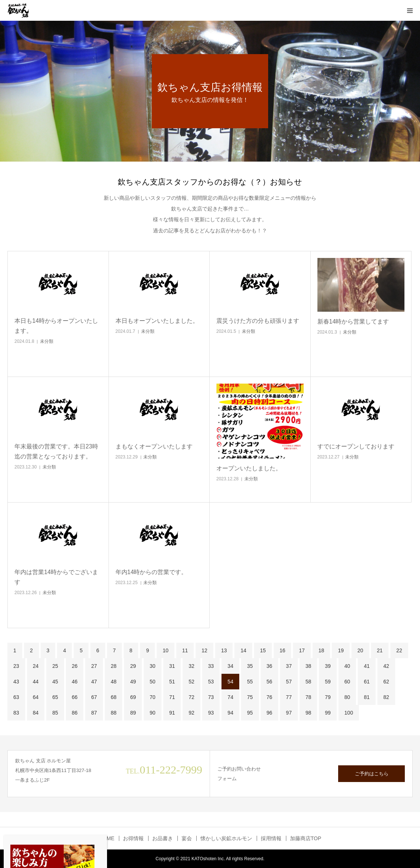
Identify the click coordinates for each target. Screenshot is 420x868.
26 (75, 666)
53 (211, 682)
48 (114, 682)
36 (270, 666)
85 (55, 713)
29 (133, 666)
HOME (107, 838)
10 (166, 650)
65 (55, 697)
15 (263, 650)
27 (94, 666)
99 (328, 713)
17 (302, 650)
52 (191, 682)
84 (36, 713)
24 (36, 666)
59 (328, 682)
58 (309, 682)
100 (349, 713)
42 (386, 666)
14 (243, 650)
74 (230, 697)
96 (270, 713)
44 (36, 682)
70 (153, 697)
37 (289, 666)
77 (289, 697)
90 (153, 713)
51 (172, 682)
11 (185, 650)
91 (172, 713)
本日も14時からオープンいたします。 (56, 326)
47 (94, 682)
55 (250, 682)
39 (328, 666)
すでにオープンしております (356, 446)
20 (360, 650)
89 (133, 713)
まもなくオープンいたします (154, 446)
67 (94, 697)
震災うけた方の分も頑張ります (258, 321)
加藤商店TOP (306, 838)
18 (321, 650)
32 (191, 666)
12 (204, 650)
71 (172, 697)
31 (172, 666)
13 (224, 650)
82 (386, 697)
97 (289, 713)
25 (55, 666)
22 (399, 650)
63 (16, 697)
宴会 (187, 838)
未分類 (47, 341)
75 (250, 697)
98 (309, 713)
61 (367, 682)
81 (367, 697)
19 (341, 650)
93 (211, 713)
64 (36, 697)
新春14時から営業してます (353, 322)
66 (75, 697)
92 (191, 713)
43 (16, 682)
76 (270, 697)
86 (75, 713)
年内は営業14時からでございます (56, 577)
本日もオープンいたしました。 (157, 321)
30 (153, 666)
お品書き (163, 838)
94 (230, 713)
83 (16, 713)
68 (114, 697)
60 (347, 682)
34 (230, 666)
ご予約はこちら (372, 774)
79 (328, 697)
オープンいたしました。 (249, 468)
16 (283, 650)
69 (133, 697)
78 (309, 697)
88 (114, 713)
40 (347, 666)
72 (191, 697)
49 (133, 682)
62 (386, 682)
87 (94, 713)
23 (16, 666)
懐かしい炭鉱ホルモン (226, 838)
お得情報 (133, 838)
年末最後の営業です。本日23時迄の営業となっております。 (56, 451)
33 (211, 666)
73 (211, 697)
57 (289, 682)
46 (75, 682)
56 (270, 682)
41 (367, 666)
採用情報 (271, 838)
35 (250, 666)
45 (55, 682)
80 (347, 697)
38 (309, 666)
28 (114, 666)
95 (250, 713)
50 (153, 682)
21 (380, 650)
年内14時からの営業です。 (151, 572)
